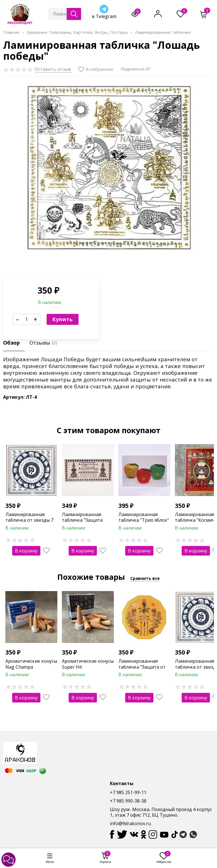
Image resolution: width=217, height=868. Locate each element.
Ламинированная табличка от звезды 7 (29, 517)
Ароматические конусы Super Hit (88, 664)
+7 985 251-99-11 (128, 792)
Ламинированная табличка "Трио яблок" (144, 517)
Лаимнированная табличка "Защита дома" (82, 520)
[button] (8, 860)
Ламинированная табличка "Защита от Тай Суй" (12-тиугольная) (142, 670)
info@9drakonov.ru (130, 823)
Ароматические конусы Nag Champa (31, 664)
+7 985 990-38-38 (128, 801)
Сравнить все (145, 578)
